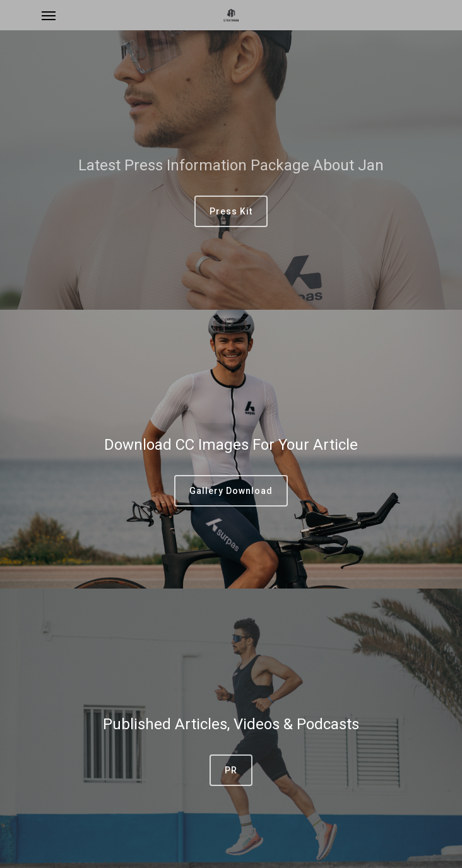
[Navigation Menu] (49, 15)
